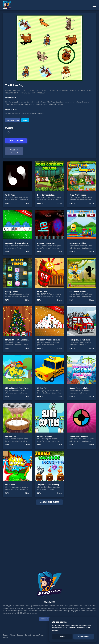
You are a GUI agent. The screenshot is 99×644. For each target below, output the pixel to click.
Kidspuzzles (34, 90)
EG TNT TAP (42, 292)
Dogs (24, 90)
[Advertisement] (49, 535)
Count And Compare (78, 195)
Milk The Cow (11, 436)
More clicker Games (49, 502)
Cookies (20, 635)
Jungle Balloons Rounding (48, 485)
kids (83, 90)
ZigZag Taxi (42, 388)
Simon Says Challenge (79, 436)
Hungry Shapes (11, 292)
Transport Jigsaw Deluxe (80, 340)
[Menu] (94, 5)
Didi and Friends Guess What (17, 388)
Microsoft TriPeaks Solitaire (17, 243)
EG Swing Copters (45, 436)
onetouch (75, 90)
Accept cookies (84, 636)
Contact (28, 635)
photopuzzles (38, 93)
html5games (63, 90)
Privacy (12, 635)
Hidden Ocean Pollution (79, 388)
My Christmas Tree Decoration (18, 340)
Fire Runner (10, 485)
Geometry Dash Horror (46, 243)
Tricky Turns (10, 195)
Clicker (16, 90)
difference (25, 93)
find (89, 90)
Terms (5, 635)
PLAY (7, 203)
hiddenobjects (12, 93)
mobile (44, 90)
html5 (52, 90)
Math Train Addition (78, 243)
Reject (62, 636)
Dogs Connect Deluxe (46, 195)
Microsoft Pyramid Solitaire (49, 340)
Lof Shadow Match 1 (78, 292)
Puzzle (8, 90)
